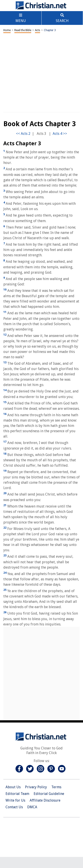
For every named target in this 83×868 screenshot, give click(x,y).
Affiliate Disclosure (45, 800)
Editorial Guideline (49, 794)
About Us (13, 787)
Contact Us (14, 807)
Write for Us (15, 800)
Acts (38, 30)
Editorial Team (17, 794)
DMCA (32, 807)
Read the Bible (23, 30)
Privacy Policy (36, 787)
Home (7, 30)
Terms (56, 787)
